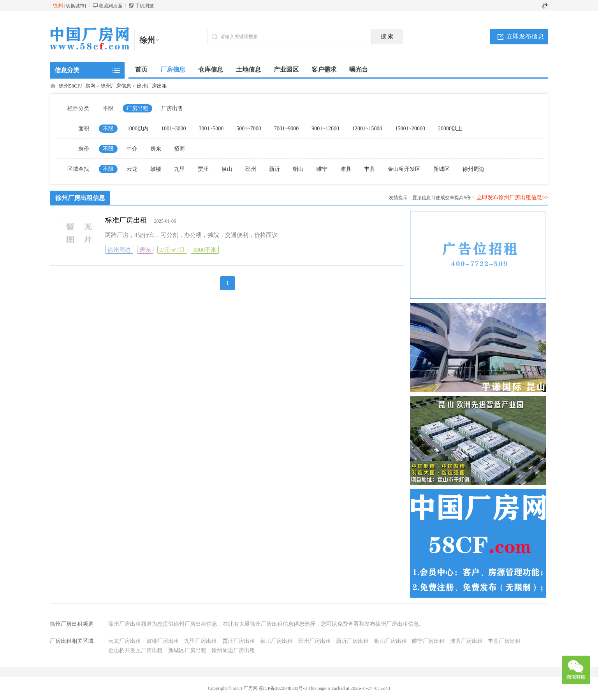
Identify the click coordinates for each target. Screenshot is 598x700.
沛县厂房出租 (466, 641)
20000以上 (450, 129)
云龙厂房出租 (125, 641)
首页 (141, 69)
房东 (156, 149)
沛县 (346, 169)
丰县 (369, 169)
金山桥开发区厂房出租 (135, 650)
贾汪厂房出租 (239, 641)
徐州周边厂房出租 (233, 650)
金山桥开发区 (404, 169)
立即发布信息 (525, 36)
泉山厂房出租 (276, 641)
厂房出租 (137, 108)
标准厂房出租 (126, 220)
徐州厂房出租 (152, 86)
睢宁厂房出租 (428, 641)
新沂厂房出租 (352, 641)
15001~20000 (410, 129)
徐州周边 (473, 169)
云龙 (132, 169)
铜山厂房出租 (390, 641)
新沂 (274, 169)
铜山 (298, 169)
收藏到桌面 (111, 6)
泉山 (227, 169)
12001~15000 (367, 129)
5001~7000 (249, 129)
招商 (179, 149)
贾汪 (203, 169)
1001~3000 (174, 129)
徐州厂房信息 (116, 86)
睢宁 (322, 169)
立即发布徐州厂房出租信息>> (512, 197)
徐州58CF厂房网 (77, 86)
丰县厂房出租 (504, 641)
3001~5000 (211, 129)
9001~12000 (325, 129)
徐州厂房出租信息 (80, 198)
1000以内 (137, 129)
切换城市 (75, 6)
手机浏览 (144, 6)
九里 (179, 169)
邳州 (251, 169)
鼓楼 (156, 169)
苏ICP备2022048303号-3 (283, 688)
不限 (108, 108)
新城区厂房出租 (187, 650)
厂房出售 (172, 108)
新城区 (441, 169)
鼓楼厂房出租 (163, 641)
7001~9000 (287, 129)
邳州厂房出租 (315, 641)
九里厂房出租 (201, 641)
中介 (132, 149)
